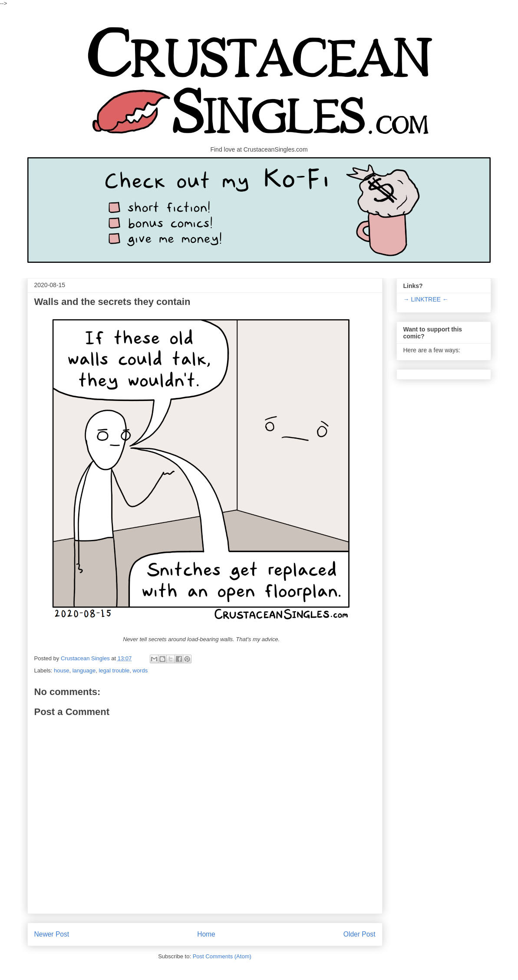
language (84, 670)
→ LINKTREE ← (426, 299)
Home (206, 934)
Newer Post (52, 934)
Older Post (360, 934)
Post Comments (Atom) (222, 956)
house (61, 670)
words (140, 670)
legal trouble (114, 670)
